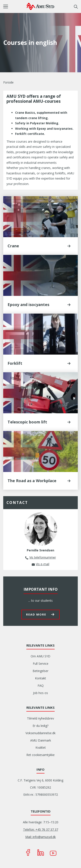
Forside (8, 82)
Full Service (41, 664)
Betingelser (40, 671)
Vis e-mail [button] (43, 564)
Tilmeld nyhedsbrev (40, 718)
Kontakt (40, 678)
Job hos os (40, 693)
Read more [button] (36, 614)
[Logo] (40, 6)
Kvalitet (41, 747)
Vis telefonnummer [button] (43, 557)
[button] (15, 6)
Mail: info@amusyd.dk (40, 837)
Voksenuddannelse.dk (40, 733)
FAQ (41, 686)
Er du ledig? (40, 726)
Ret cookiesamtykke (40, 755)
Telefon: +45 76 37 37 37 (41, 829)
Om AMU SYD (40, 656)
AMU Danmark (41, 740)
